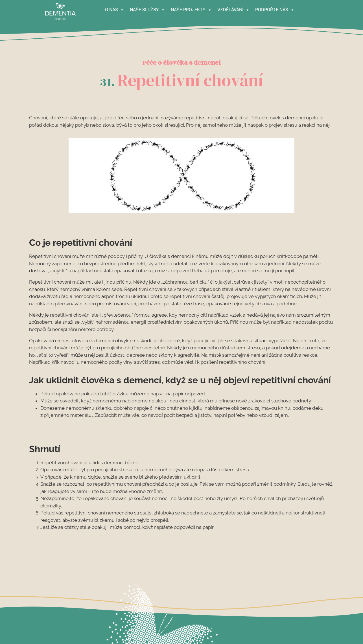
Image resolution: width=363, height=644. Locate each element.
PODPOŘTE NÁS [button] (275, 8)
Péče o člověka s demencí (181, 63)
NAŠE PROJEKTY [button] (191, 8)
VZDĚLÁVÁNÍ (233, 8)
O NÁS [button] (115, 8)
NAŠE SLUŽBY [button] (147, 8)
